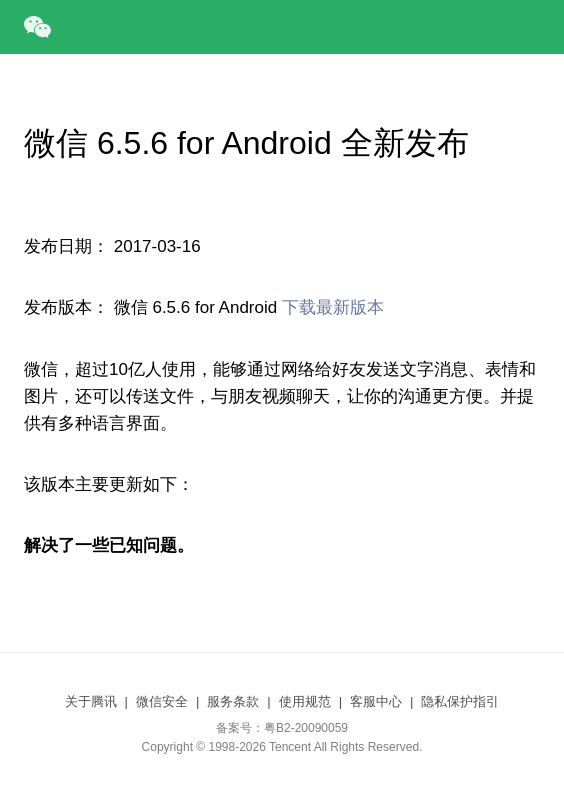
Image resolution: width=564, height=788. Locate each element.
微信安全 (162, 701)
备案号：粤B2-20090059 (282, 728)
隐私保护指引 (460, 701)
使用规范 (305, 701)
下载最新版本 (333, 307)
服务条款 (233, 701)
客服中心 (376, 701)
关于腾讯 (91, 701)
